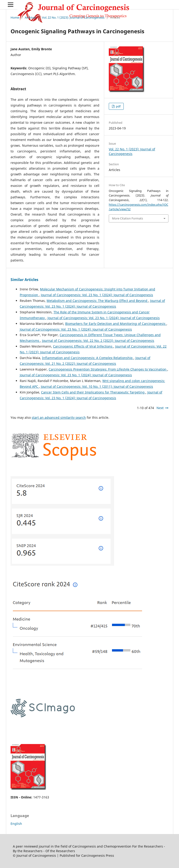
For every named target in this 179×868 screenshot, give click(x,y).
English (16, 824)
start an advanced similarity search (59, 417)
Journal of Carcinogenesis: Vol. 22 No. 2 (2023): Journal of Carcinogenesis (98, 341)
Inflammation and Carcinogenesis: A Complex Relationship (88, 358)
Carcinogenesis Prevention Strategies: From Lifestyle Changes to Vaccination (108, 369)
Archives (31, 17)
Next (160, 408)
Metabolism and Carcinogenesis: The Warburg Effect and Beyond (97, 301)
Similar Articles (24, 280)
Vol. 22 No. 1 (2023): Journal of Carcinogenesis (73, 17)
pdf (118, 106)
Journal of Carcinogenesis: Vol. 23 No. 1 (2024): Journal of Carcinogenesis (97, 295)
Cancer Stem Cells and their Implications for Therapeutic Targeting (93, 392)
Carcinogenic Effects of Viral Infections (83, 346)
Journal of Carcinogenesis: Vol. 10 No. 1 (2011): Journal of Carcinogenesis (97, 386)
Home (15, 17)
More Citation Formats (127, 218)
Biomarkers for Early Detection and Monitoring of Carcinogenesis (116, 324)
